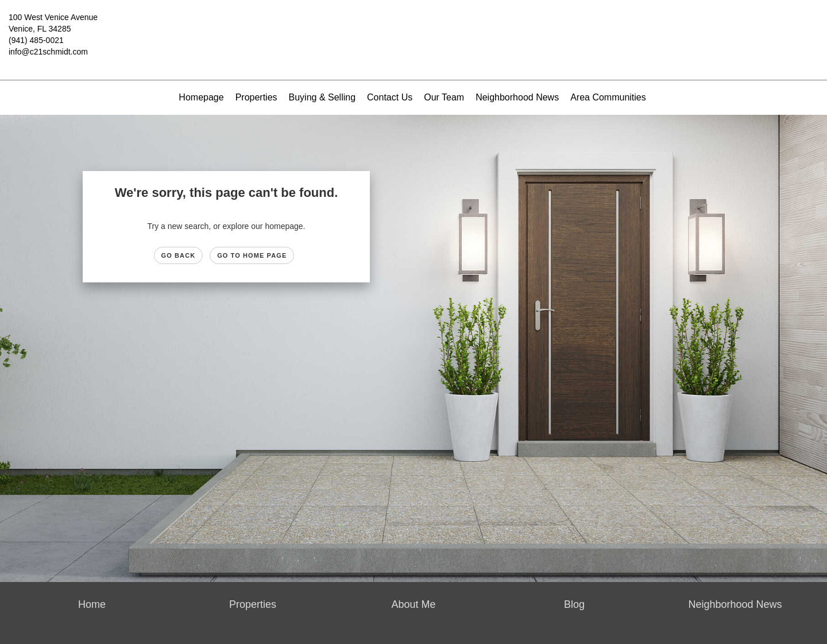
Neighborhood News (517, 97)
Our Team (444, 97)
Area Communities (608, 97)
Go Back (179, 255)
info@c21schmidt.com (48, 52)
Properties (256, 97)
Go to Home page (252, 255)
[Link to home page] (413, 26)
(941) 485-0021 (36, 40)
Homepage (201, 97)
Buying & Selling (322, 97)
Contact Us (390, 97)
